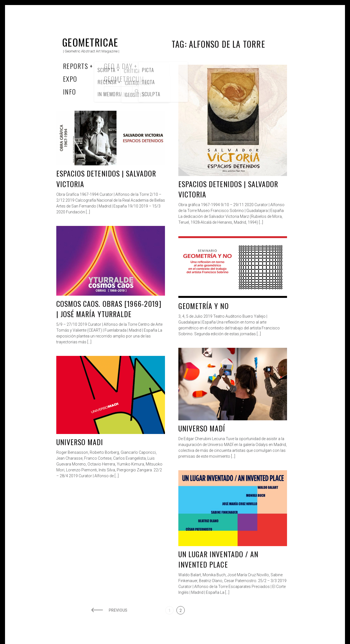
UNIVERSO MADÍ (202, 428)
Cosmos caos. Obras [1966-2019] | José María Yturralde (109, 309)
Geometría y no (204, 306)
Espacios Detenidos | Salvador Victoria (228, 189)
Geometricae (90, 42)
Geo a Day (118, 66)
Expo (70, 79)
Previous (118, 610)
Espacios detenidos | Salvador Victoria (106, 179)
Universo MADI (80, 442)
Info (70, 91)
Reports (76, 66)
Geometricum (124, 79)
